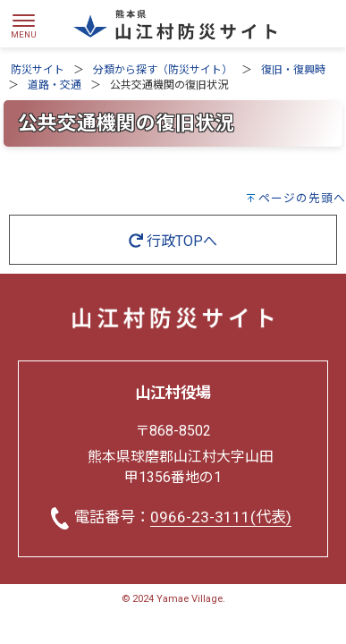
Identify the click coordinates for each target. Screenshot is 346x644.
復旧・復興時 (293, 70)
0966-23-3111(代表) (221, 517)
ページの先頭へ (302, 198)
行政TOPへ (173, 241)
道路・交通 (55, 85)
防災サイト (38, 70)
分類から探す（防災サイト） (163, 70)
